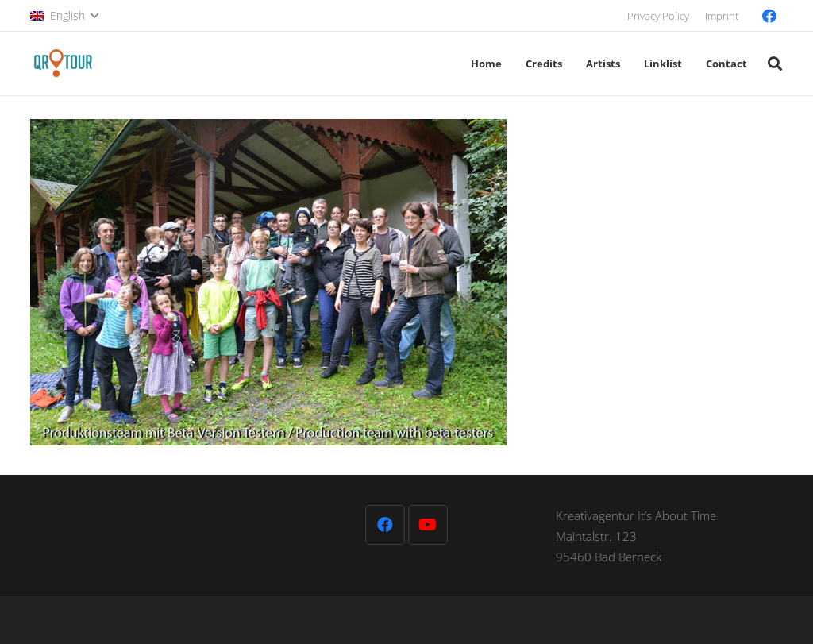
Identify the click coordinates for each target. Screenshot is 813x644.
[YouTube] (428, 525)
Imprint (722, 16)
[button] (64, 16)
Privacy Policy (658, 16)
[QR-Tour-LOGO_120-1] (63, 64)
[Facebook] (769, 16)
